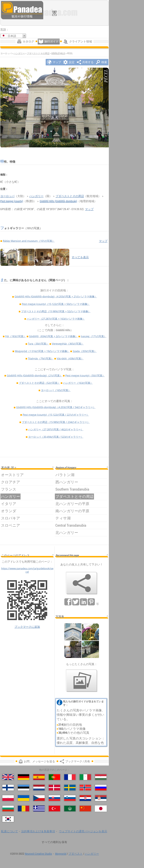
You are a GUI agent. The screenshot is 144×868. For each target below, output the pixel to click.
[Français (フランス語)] (70, 777)
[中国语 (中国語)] (85, 809)
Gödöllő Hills (58, 53)
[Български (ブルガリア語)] (8, 809)
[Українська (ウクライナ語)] (24, 798)
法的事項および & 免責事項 (38, 831)
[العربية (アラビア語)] (70, 809)
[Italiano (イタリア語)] (85, 777)
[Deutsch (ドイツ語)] (24, 777)
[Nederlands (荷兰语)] (39, 788)
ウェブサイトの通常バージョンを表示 (83, 831)
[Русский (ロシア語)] (101, 788)
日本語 (12, 36)
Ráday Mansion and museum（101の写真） (29, 241)
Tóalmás (41, 358)
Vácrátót (70, 358)
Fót (16, 336)
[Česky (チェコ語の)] (39, 798)
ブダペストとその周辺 (38, 53)
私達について (9, 831)
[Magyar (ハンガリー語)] (101, 777)
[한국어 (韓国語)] (8, 819)
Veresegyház (68, 344)
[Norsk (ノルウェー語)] (85, 788)
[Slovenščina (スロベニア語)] (70, 798)
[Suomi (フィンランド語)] (8, 788)
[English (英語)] (8, 777)
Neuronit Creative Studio (38, 854)
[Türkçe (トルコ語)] (54, 809)
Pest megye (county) (12, 201)
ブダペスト (76, 854)
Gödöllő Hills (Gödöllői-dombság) (58, 201)
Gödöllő (53, 336)
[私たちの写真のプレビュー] (82, 681)
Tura (38, 344)
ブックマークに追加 (27, 627)
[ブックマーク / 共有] (82, 583)
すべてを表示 (80, 257)
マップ (89, 209)
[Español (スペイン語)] (39, 777)
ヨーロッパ (7, 196)
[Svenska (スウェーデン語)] (70, 788)
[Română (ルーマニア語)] (24, 809)
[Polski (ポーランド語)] (8, 798)
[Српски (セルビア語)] (101, 798)
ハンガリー (19, 53)
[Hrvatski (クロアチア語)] (85, 798)
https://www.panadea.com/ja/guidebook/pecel (27, 570)
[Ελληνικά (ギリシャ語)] (39, 809)
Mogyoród (42, 351)
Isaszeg (94, 336)
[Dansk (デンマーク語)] (54, 788)
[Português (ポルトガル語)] (54, 777)
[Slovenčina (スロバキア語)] (54, 798)
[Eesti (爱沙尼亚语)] (24, 788)
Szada (85, 351)
